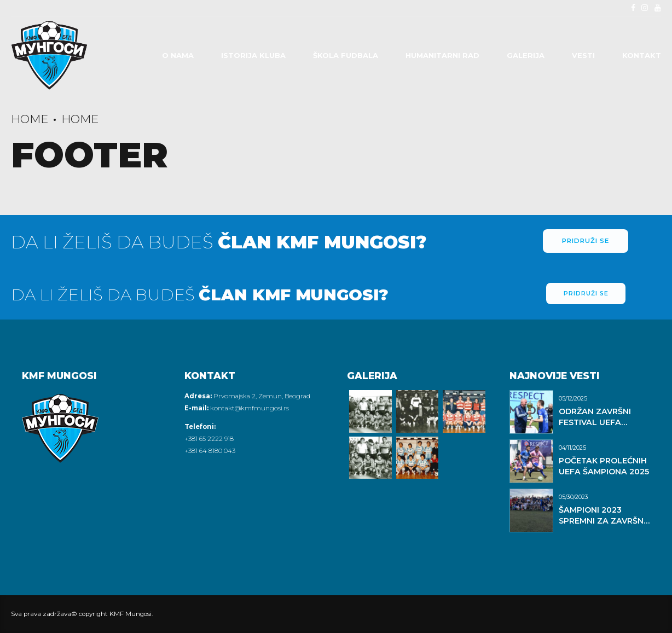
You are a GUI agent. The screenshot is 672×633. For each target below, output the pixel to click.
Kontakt (642, 55)
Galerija (526, 55)
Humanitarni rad (442, 55)
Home (30, 119)
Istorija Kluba (253, 55)
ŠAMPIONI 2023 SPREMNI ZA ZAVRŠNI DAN (602, 521)
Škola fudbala (346, 55)
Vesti (583, 55)
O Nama (178, 55)
